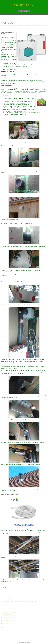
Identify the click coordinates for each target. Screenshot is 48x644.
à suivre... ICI (4, 587)
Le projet (10, 28)
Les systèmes (20, 28)
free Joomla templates (24, 643)
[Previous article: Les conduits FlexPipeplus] (5, 598)
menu (24, 11)
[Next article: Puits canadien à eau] (43, 598)
